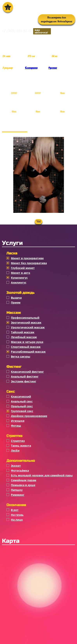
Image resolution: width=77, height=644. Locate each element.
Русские (53, 68)
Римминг (18, 495)
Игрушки (18, 421)
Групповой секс (22, 411)
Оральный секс (22, 406)
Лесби (15, 450)
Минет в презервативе (27, 258)
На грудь (17, 515)
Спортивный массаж (26, 347)
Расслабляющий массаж (28, 352)
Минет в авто (21, 273)
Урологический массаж (28, 327)
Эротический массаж (26, 322)
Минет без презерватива (29, 263)
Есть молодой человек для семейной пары (42, 475)
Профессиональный (25, 318)
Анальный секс (22, 401)
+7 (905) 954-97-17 (26, 31)
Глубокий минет (23, 268)
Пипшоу (17, 490)
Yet (38, 221)
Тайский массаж (23, 332)
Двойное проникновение (29, 416)
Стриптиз (18, 441)
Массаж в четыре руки (27, 342)
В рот (15, 510)
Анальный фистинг (25, 376)
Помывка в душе (23, 485)
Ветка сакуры (21, 356)
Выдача (16, 298)
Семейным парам (24, 480)
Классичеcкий (21, 396)
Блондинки (31, 68)
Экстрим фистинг (24, 381)
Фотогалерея (15, 127)
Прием (16, 302)
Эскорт (16, 466)
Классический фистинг (27, 372)
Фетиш (16, 426)
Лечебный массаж (24, 337)
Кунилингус (19, 278)
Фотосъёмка (20, 470)
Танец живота (21, 446)
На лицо (17, 520)
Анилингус (19, 282)
